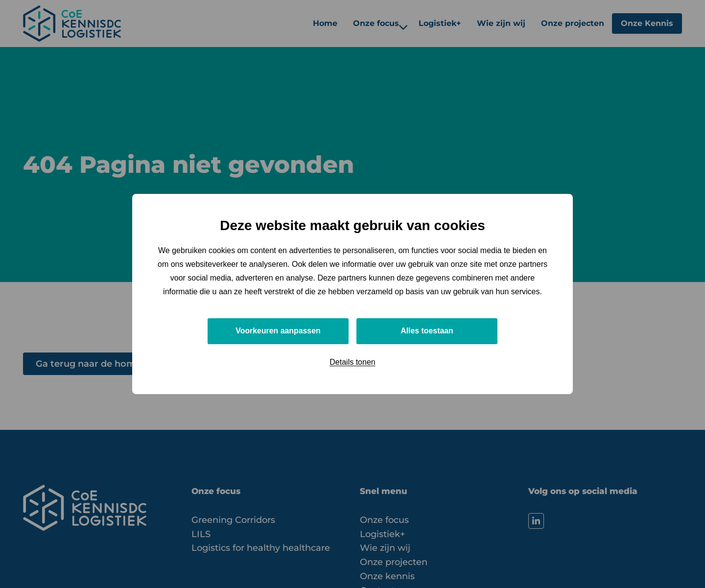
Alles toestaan (427, 331)
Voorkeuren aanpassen (278, 331)
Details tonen (352, 362)
